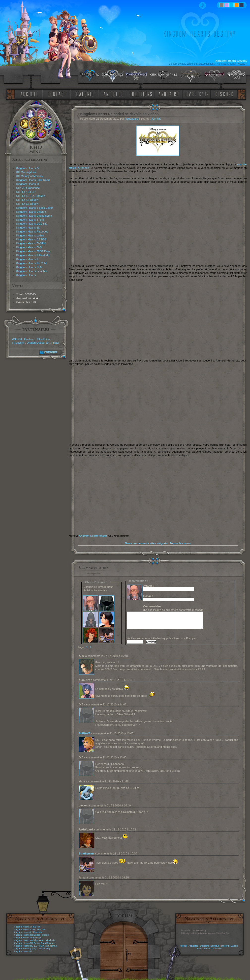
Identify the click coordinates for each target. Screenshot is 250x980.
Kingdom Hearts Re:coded (32, 232)
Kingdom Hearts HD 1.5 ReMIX (29, 946)
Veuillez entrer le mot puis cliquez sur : (162, 638)
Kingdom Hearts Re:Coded (27, 935)
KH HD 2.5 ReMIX (27, 200)
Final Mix (36, 927)
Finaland (29, 339)
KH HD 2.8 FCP (26, 192)
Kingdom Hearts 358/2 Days (33, 251)
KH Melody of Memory (30, 176)
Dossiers (204, 946)
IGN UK (156, 119)
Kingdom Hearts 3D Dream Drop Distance (34, 943)
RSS (199, 949)
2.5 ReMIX (52, 946)
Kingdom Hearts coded (30, 235)
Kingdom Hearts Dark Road (33, 180)
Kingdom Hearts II (27, 259)
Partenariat (51, 352)
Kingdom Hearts (26, 275)
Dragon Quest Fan (38, 343)
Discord (225, 946)
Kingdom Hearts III (28, 184)
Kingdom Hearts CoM (29, 267)
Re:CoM (41, 929)
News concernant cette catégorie (146, 543)
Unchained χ (44, 949)
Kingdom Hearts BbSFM (31, 243)
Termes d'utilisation (213, 949)
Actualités (193, 946)
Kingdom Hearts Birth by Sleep (29, 940)
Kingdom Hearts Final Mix (32, 271)
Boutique (215, 946)
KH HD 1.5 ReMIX (27, 204)
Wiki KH (17, 339)
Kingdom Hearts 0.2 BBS (31, 239)
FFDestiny (18, 343)
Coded (45, 935)
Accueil (183, 946)
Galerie (234, 946)
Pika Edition (44, 339)
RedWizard (131, 119)
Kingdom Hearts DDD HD (32, 224)
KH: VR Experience (28, 188)
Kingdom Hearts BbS (29, 247)
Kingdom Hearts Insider (93, 536)
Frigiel (55, 343)
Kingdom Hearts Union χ (31, 212)
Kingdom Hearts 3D (28, 228)
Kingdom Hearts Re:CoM (31, 263)
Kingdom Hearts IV (28, 168)
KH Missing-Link (26, 172)
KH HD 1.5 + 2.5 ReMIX (31, 196)
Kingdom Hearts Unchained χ (34, 216)
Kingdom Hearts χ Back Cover (35, 208)
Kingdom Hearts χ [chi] (30, 220)
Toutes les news (180, 543)
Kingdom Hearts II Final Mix (33, 255)
